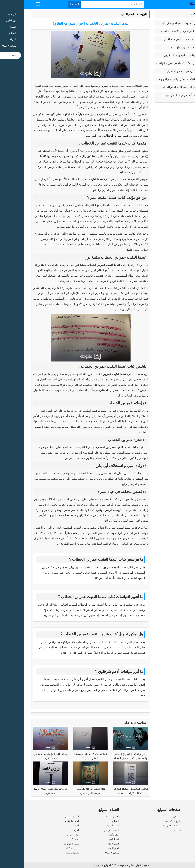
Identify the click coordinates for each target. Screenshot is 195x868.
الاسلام (92, 821)
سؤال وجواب (49, 835)
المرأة (53, 830)
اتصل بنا (153, 830)
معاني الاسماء (88, 853)
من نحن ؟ (152, 817)
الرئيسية (118, 14)
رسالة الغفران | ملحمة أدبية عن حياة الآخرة (163, 39)
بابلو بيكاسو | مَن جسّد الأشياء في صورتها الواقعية (160, 63)
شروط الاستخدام (148, 821)
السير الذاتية (89, 826)
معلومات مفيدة (48, 853)
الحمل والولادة (49, 821)
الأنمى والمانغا (88, 817)
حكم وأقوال (89, 835)
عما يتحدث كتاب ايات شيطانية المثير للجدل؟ (162, 87)
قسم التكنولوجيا (48, 844)
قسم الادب (104, 14)
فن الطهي (90, 839)
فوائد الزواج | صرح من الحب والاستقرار (165, 71)
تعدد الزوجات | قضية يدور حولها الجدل (166, 47)
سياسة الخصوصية (148, 826)
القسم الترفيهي (87, 830)
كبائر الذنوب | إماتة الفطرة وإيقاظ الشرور (164, 55)
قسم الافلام (89, 844)
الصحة (52, 826)
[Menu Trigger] (14, 4)
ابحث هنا (51, 4)
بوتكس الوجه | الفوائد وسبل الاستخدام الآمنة (162, 31)
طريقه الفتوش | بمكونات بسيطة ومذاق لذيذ (162, 23)
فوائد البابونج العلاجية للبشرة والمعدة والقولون (161, 79)
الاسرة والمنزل (48, 817)
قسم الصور (90, 848)
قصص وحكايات (48, 848)
